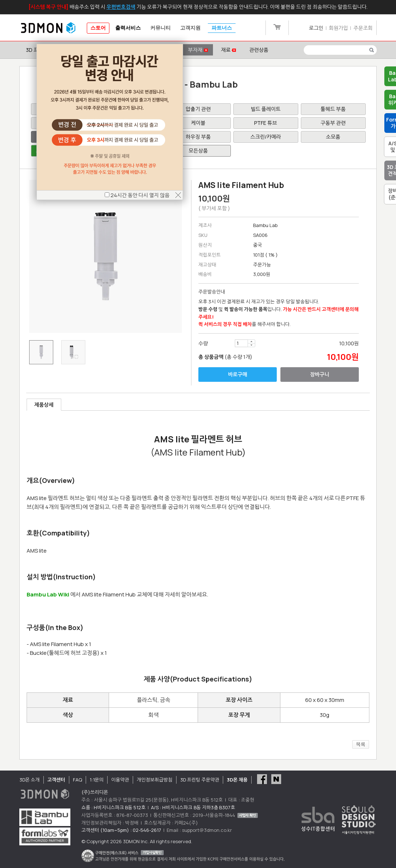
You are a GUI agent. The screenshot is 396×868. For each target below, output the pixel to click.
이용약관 (120, 780)
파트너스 (222, 28)
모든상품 (198, 151)
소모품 (333, 137)
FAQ (77, 780)
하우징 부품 (198, 137)
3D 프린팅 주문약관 (200, 780)
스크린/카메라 (266, 137)
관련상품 (259, 50)
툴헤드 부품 (333, 109)
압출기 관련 (198, 109)
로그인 (316, 28)
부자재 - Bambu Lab (198, 84)
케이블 (198, 123)
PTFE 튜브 (265, 123)
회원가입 (339, 28)
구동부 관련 (333, 123)
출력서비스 (128, 28)
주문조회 (363, 28)
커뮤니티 (160, 28)
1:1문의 (97, 780)
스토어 (98, 28)
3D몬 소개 (30, 780)
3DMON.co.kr (48, 28)
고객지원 (190, 28)
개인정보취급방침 (155, 780)
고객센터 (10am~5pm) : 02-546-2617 (121, 830)
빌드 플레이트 (266, 109)
